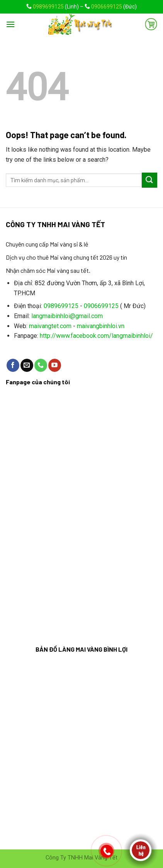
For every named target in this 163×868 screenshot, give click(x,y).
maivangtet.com (50, 326)
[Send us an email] (27, 365)
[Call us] (41, 365)
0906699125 (107, 7)
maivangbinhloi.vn (101, 326)
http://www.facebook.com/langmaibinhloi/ (96, 336)
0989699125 (48, 7)
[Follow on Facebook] (13, 365)
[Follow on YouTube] (55, 365)
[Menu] (10, 24)
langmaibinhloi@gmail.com (67, 316)
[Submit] (149, 180)
